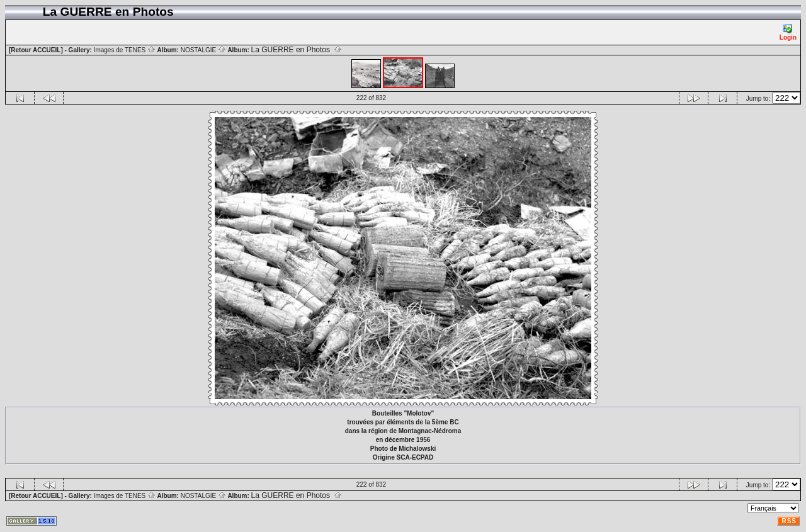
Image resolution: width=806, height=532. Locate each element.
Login (788, 32)
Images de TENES (125, 50)
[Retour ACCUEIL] (36, 50)
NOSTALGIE (203, 50)
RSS (789, 521)
